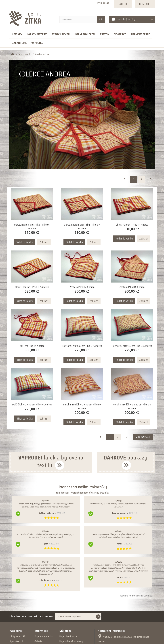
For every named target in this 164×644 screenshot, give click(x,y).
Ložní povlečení (85, 34)
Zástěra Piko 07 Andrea (82, 287)
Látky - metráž (37, 34)
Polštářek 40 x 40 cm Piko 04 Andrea (132, 346)
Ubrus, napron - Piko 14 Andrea (132, 225)
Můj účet (65, 631)
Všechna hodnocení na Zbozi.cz (136, 596)
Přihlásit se (103, 3)
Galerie (38, 641)
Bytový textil (61, 34)
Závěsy (105, 34)
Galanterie (19, 43)
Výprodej (37, 43)
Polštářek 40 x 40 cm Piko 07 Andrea (82, 346)
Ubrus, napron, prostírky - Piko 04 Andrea (32, 226)
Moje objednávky (68, 636)
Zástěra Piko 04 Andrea (132, 287)
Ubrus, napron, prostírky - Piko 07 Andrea (82, 226)
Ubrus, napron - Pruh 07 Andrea (32, 287)
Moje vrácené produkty (71, 641)
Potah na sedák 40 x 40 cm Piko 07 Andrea (82, 406)
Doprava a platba (43, 636)
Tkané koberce (140, 34)
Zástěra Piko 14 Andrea (32, 346)
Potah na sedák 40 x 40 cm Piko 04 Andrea (132, 406)
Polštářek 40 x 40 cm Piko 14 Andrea (32, 405)
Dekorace (120, 34)
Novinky (17, 34)
